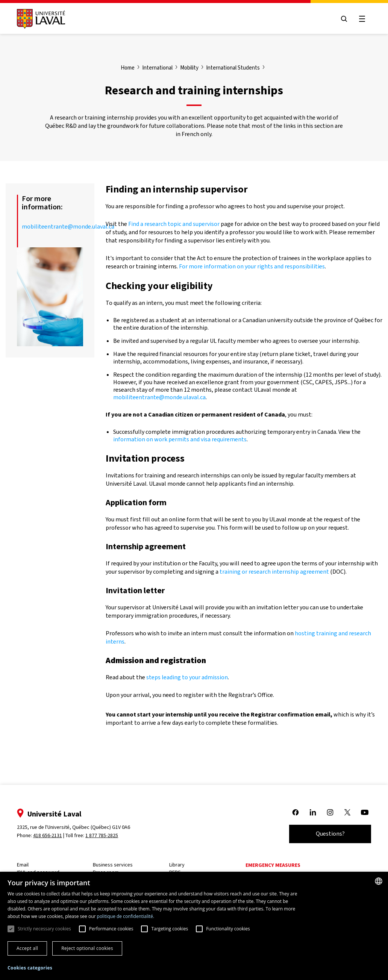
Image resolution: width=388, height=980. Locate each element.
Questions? (330, 834)
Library (177, 865)
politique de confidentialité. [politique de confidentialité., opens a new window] (126, 916)
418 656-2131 (48, 835)
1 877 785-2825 (102, 835)
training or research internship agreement (274, 572)
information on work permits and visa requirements (180, 439)
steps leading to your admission (187, 677)
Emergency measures (273, 865)
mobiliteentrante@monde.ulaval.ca (68, 226)
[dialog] (194, 926)
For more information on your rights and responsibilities (252, 266)
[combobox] (379, 881)
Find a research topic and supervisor (174, 224)
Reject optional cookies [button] (87, 948)
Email (23, 865)
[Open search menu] (344, 19)
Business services (114, 865)
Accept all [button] (27, 948)
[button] (30, 968)
